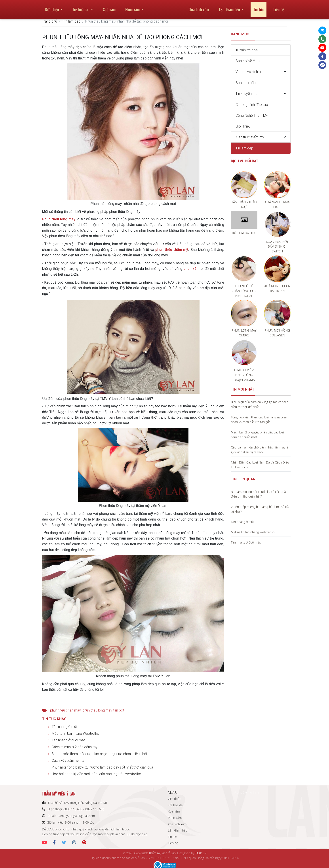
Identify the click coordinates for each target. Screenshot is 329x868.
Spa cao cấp (246, 83)
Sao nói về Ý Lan (248, 61)
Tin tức (259, 8)
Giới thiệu (52, 8)
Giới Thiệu (243, 126)
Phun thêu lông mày (59, 219)
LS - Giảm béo (229, 8)
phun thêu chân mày (66, 710)
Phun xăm (132, 8)
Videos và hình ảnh (250, 72)
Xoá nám (109, 8)
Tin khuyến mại (247, 93)
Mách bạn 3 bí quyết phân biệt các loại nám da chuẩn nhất (257, 435)
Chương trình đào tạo (252, 105)
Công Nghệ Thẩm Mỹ (252, 115)
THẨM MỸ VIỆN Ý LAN (246, 793)
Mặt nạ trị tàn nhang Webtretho (75, 733)
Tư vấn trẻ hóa (247, 50)
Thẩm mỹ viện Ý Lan (162, 853)
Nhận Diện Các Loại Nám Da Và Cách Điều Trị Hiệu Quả (260, 465)
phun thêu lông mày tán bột (103, 710)
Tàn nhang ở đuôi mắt (68, 740)
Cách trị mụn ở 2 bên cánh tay (75, 747)
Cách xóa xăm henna (68, 760)
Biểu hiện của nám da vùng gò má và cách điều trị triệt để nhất (260, 404)
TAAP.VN (201, 853)
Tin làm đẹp (72, 21)
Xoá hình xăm (199, 8)
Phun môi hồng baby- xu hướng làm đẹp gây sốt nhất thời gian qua (102, 767)
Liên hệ (279, 8)
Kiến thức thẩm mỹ (250, 137)
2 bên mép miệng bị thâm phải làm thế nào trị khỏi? (261, 509)
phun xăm (192, 269)
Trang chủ (49, 21)
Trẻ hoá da (81, 8)
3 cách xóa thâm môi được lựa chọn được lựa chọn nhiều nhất (99, 754)
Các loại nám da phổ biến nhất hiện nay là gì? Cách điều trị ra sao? (260, 450)
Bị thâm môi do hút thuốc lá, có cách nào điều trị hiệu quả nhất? (259, 494)
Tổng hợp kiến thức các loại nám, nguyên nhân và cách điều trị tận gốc (259, 420)
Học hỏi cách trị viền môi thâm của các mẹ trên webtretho (96, 774)
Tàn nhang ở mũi (64, 727)
